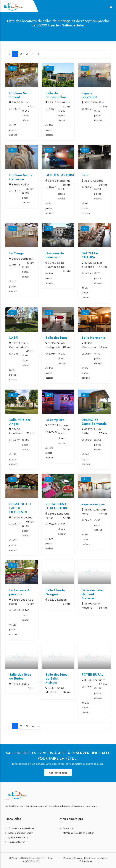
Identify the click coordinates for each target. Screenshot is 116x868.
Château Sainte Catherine (21, 177)
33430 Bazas (19, 102)
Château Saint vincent (20, 95)
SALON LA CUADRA (90, 255)
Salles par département (21, 833)
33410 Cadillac (93, 102)
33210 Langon (56, 600)
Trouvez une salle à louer (21, 828)
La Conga (16, 253)
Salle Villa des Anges (20, 422)
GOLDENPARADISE (60, 175)
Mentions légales (72, 858)
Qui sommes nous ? (18, 837)
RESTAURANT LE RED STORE (57, 506)
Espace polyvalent (89, 95)
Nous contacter (17, 842)
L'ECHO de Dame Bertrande (94, 422)
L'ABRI (14, 338)
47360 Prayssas (21, 517)
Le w (85, 175)
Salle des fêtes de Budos (20, 676)
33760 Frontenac (58, 181)
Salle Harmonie (93, 338)
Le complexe (55, 420)
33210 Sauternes (58, 102)
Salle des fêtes (56, 338)
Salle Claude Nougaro (55, 592)
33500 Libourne (57, 425)
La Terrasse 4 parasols (19, 592)
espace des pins (94, 504)
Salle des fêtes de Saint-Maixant (56, 678)
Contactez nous (58, 773)
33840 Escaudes (93, 680)
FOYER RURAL (92, 674)
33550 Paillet (19, 184)
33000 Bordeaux (21, 259)
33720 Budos (19, 684)
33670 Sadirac (92, 181)
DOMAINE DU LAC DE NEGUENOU (20, 508)
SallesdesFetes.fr (36, 858)
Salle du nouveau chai (56, 95)
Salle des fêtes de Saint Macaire (93, 594)
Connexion (68, 828)
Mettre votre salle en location (78, 833)
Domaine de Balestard (55, 255)
